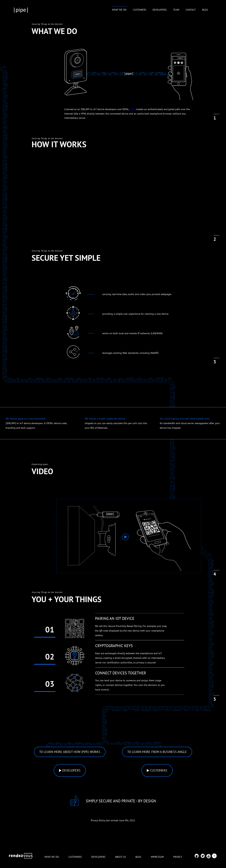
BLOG (205, 10)
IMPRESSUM (157, 857)
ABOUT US (120, 857)
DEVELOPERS (160, 10)
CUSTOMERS (140, 10)
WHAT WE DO (120, 10)
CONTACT (191, 10)
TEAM (176, 10)
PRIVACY (178, 857)
